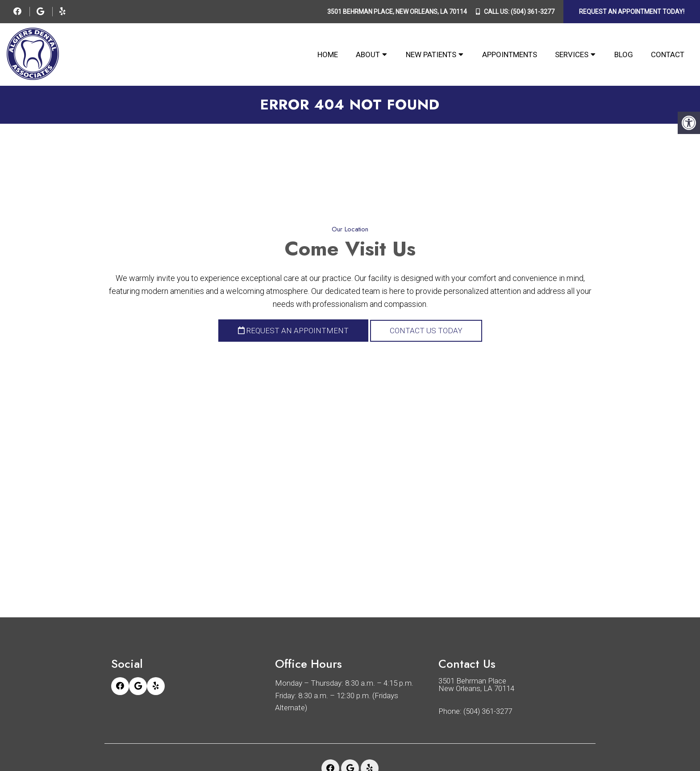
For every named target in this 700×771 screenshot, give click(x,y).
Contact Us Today (426, 331)
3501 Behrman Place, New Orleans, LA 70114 (397, 12)
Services (572, 54)
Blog (624, 54)
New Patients (431, 54)
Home (328, 54)
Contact (668, 54)
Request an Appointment (293, 331)
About (368, 54)
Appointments (510, 54)
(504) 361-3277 (533, 12)
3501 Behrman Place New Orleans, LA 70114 (476, 685)
